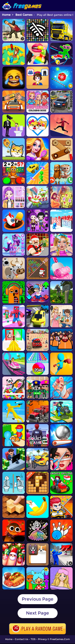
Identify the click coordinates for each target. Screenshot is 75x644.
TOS (33, 639)
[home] (22, 1)
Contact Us (21, 639)
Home (6, 15)
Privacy (42, 639)
